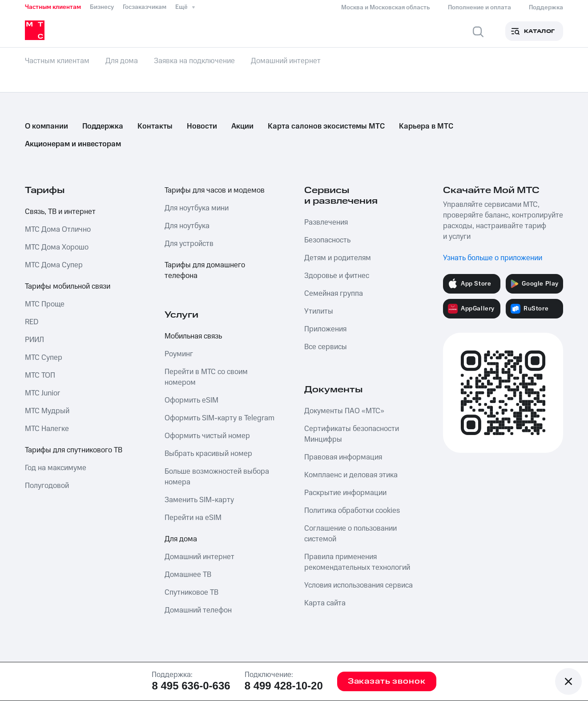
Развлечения (326, 222)
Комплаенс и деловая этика (351, 475)
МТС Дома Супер (54, 265)
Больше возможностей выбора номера (217, 477)
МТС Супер (44, 358)
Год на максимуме (56, 468)
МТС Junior (42, 393)
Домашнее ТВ (188, 575)
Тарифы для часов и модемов (215, 190)
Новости (202, 126)
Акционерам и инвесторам (73, 144)
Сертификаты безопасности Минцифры (352, 434)
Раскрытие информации (345, 493)
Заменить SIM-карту (199, 500)
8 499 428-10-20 (284, 686)
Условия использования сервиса (358, 585)
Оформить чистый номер (207, 436)
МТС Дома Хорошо (57, 247)
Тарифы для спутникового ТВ (74, 450)
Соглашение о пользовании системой (350, 534)
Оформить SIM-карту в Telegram (219, 418)
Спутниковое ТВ (191, 592)
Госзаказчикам (145, 7)
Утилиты (319, 311)
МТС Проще (45, 304)
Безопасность (327, 240)
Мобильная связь (193, 336)
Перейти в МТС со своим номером (206, 377)
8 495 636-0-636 (191, 686)
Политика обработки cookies (352, 511)
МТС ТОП (40, 375)
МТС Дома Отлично (58, 230)
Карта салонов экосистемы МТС (326, 126)
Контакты (155, 126)
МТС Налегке (47, 429)
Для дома (181, 539)
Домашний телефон (198, 610)
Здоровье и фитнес (337, 276)
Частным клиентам (53, 7)
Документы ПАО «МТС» (344, 411)
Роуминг (179, 354)
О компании (46, 126)
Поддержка (103, 126)
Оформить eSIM (191, 400)
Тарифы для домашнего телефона (205, 270)
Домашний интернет (199, 557)
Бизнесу (102, 7)
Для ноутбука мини (197, 208)
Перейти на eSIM (193, 518)
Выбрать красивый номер (208, 454)
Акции (242, 126)
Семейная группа (334, 294)
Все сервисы (326, 347)
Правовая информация (343, 457)
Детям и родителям (338, 258)
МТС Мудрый (47, 411)
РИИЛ (34, 340)
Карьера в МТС (426, 126)
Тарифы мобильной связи (68, 286)
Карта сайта (325, 603)
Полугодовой (47, 486)
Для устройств (189, 244)
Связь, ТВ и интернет (60, 212)
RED (32, 322)
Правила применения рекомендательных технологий (357, 562)
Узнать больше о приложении (493, 258)
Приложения (325, 329)
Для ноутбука (187, 226)
